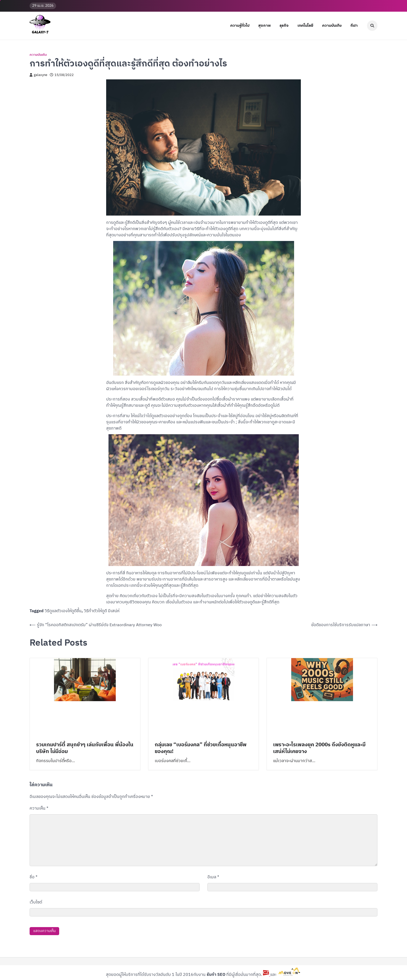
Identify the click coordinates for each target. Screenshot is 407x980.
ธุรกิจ (284, 26)
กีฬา (354, 26)
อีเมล (213, 877)
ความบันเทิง (332, 26)
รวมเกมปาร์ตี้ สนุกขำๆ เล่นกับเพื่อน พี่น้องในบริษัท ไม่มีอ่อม (85, 748)
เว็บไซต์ (36, 902)
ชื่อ (33, 877)
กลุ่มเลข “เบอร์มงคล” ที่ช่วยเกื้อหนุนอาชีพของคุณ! (201, 748)
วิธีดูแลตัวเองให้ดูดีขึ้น (63, 611)
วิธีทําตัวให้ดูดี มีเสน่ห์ (102, 611)
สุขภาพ (264, 26)
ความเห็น (39, 809)
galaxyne (38, 75)
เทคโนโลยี (305, 26)
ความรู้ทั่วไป (240, 26)
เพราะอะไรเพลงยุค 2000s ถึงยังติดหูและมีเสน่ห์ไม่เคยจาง (319, 748)
